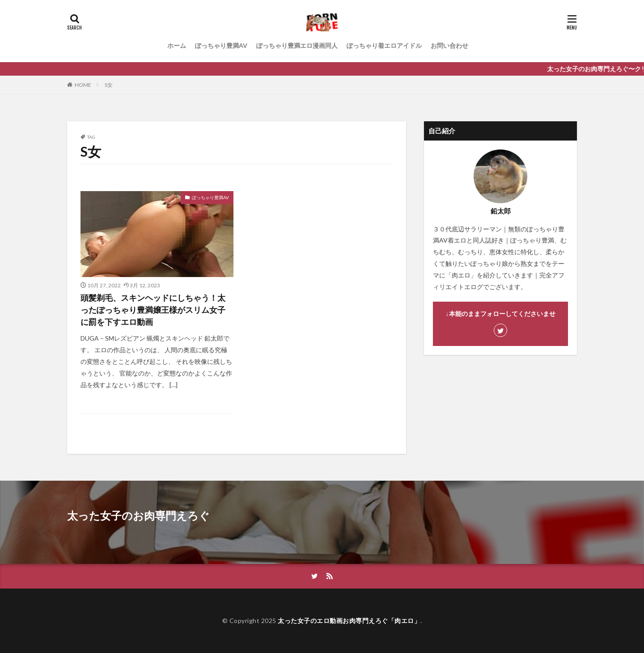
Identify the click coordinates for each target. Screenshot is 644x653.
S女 (109, 85)
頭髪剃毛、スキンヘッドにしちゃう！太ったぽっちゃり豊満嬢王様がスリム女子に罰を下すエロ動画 (153, 310)
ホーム (177, 45)
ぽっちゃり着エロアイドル (384, 45)
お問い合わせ (449, 45)
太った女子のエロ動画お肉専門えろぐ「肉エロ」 (349, 621)
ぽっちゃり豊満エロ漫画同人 (297, 45)
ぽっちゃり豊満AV (221, 45)
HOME (83, 85)
